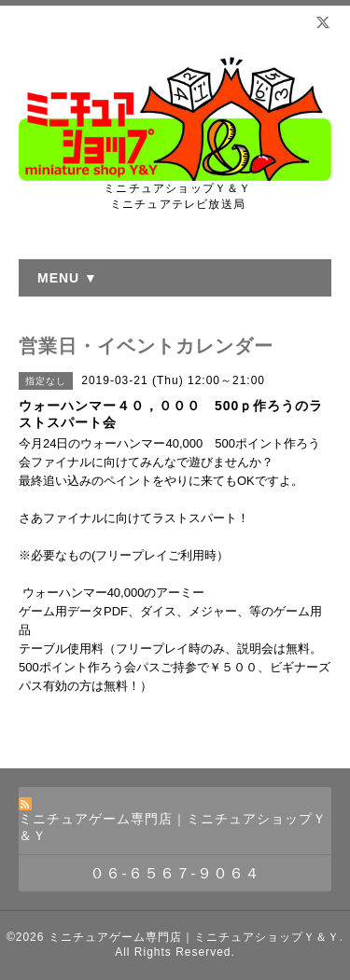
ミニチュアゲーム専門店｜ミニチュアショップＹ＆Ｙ (194, 937)
